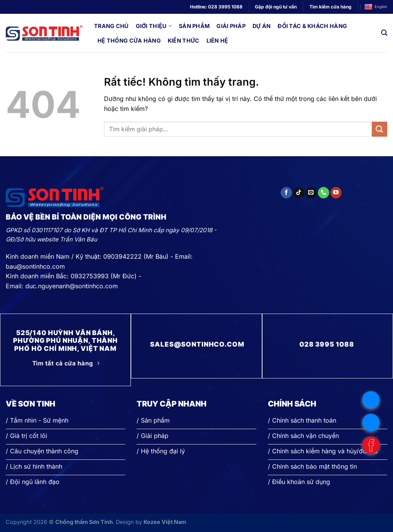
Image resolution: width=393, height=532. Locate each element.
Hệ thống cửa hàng (129, 40)
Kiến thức (184, 40)
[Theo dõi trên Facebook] (286, 193)
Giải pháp (231, 26)
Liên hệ (217, 40)
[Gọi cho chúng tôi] (323, 193)
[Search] (384, 33)
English (376, 7)
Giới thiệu (154, 26)
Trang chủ (111, 26)
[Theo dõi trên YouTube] (336, 193)
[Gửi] (380, 129)
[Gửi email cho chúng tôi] (311, 193)
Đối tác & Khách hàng (312, 26)
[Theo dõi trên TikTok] (299, 193)
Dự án (262, 26)
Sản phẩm (194, 26)
